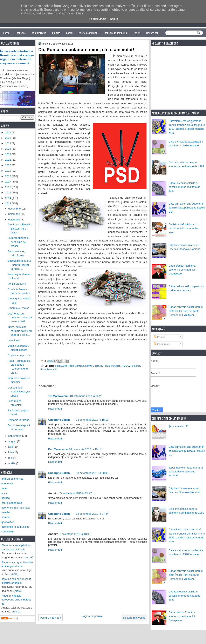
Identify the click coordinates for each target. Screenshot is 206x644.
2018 (8, 176)
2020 (8, 165)
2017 (8, 182)
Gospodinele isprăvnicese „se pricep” (19, 392)
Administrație (39, 33)
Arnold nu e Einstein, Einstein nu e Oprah (20, 228)
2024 (8, 143)
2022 (8, 154)
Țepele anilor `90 (178, 426)
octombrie (14, 220)
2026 (8, 132)
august (13, 441)
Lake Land (14, 340)
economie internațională (16, 508)
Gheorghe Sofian (59, 420)
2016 (8, 187)
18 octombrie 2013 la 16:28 (86, 396)
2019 (8, 171)
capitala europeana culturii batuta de (16, 600)
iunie (11, 452)
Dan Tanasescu (58, 449)
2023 (8, 149)
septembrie (15, 436)
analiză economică (12, 479)
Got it (114, 19)
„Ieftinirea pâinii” (17, 284)
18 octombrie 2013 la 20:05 (92, 473)
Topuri (137, 33)
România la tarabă (18, 420)
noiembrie (14, 214)
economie (7, 483)
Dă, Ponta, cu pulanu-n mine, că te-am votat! (20, 318)
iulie (11, 447)
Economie (20, 33)
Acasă (6, 33)
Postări (160, 337)
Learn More (98, 19)
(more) (29, 557)
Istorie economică (88, 33)
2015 (8, 192)
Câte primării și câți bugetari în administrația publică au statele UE (187, 208)
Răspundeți (55, 409)
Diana (5, 545)
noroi (4, 579)
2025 (8, 138)
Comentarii (162, 344)
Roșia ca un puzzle (19, 355)
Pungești (116, 366)
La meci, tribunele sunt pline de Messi (18, 242)
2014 (8, 198)
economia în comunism (15, 527)
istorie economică (12, 503)
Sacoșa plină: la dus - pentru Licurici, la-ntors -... (19, 265)
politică (98, 366)
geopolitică (8, 522)
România (135, 366)
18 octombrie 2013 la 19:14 (85, 449)
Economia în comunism (115, 33)
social (5, 493)
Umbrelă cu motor (18, 308)
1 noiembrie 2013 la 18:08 (75, 534)
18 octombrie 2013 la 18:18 (92, 420)
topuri (5, 488)
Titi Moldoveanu (58, 396)
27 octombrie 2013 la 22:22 (76, 493)
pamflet (89, 366)
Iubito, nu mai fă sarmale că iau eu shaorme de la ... (20, 331)
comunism (8, 532)
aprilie (12, 463)
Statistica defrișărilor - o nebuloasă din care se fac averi (184, 228)
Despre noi (152, 33)
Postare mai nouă (50, 618)
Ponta (107, 366)
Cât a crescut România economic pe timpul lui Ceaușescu (182, 270)
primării (6, 517)
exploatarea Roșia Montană (69, 366)
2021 (8, 160)
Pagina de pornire (92, 616)
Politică (56, 33)
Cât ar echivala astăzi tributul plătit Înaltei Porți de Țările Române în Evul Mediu (186, 311)
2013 (8, 203)
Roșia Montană (49, 369)
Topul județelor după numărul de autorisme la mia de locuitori (186, 472)
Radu (5, 562)
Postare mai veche (134, 618)
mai (11, 458)
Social (69, 33)
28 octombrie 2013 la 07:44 (92, 514)
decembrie (15, 209)
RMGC (125, 366)
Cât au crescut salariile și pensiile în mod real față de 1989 (184, 187)
